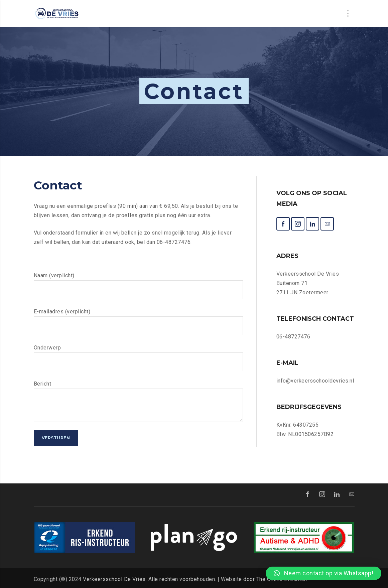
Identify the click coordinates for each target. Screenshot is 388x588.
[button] (324, 573)
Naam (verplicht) (139, 286)
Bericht (139, 401)
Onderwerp (139, 358)
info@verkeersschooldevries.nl (315, 381)
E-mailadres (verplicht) (139, 322)
